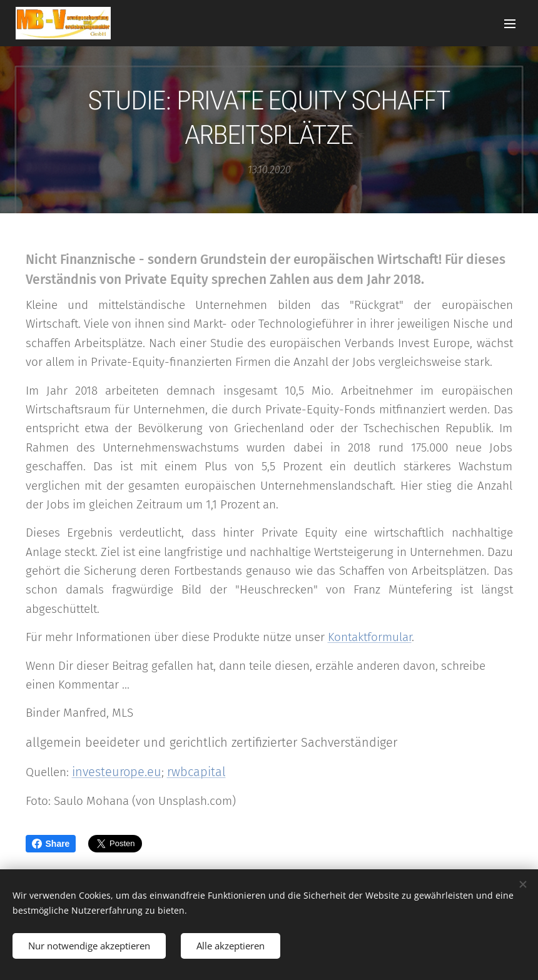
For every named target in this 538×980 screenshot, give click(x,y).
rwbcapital (196, 772)
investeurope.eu (117, 772)
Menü (510, 24)
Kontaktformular (370, 637)
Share (51, 844)
